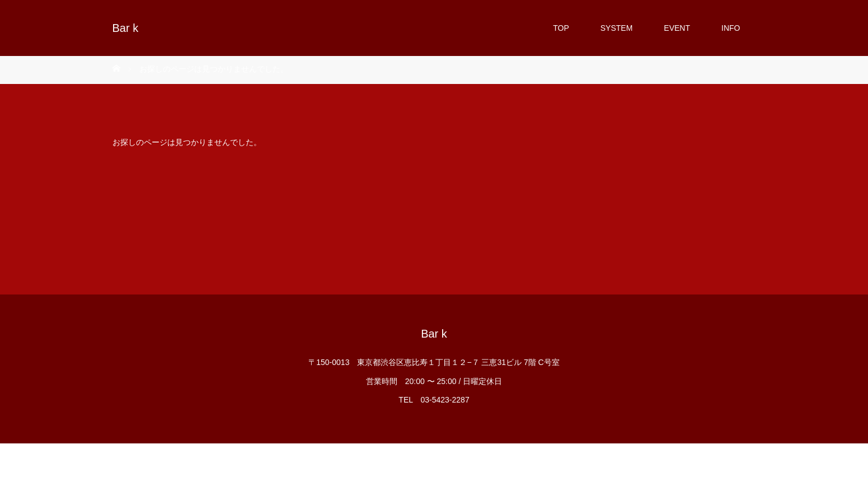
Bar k (126, 28)
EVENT (677, 28)
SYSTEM (617, 28)
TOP (561, 28)
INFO (731, 28)
